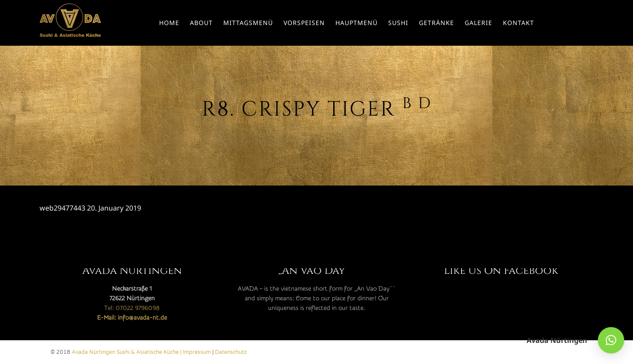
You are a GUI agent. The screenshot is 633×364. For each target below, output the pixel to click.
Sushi (398, 23)
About (201, 23)
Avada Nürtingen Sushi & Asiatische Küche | (127, 352)
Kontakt (518, 23)
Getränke (437, 23)
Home (169, 23)
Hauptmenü (357, 23)
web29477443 (62, 208)
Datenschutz (231, 352)
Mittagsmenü (248, 23)
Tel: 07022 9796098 (132, 308)
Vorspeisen (304, 23)
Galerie (478, 23)
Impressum (197, 352)
